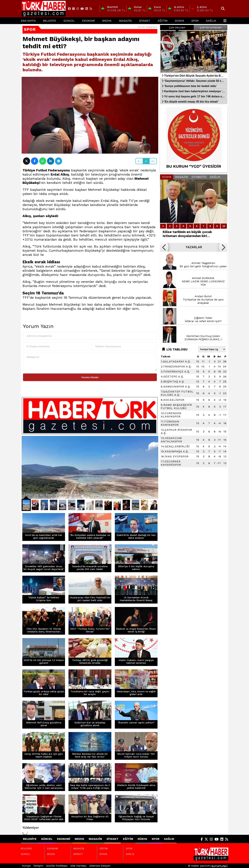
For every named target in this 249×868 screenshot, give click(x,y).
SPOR (195, 21)
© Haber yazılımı (208, 866)
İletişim (38, 866)
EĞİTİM (163, 21)
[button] (164, 247)
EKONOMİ (89, 21)
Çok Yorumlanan (211, 27)
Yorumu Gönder (90, 377)
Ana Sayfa (28, 21)
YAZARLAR (194, 247)
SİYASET (145, 21)
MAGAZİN (125, 21)
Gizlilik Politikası (57, 866)
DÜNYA (179, 21)
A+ (153, 161)
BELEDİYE (50, 21)
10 (224, 226)
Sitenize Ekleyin (100, 866)
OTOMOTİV (199, 177)
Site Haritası (79, 866)
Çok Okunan (177, 27)
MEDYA (107, 21)
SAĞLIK (211, 21)
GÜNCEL (69, 21)
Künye (26, 866)
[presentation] (49, 388)
